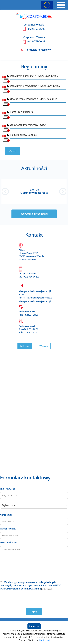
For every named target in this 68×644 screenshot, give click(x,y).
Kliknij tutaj (44, 640)
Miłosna (25, 346)
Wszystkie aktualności (34, 214)
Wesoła (44, 346)
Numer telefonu (8, 529)
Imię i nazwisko (7, 489)
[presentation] (20, 599)
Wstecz (12, 151)
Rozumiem (34, 626)
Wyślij (34, 611)
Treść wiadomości (9, 543)
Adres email (6, 515)
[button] (5, 191)
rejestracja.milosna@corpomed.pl (36, 298)
